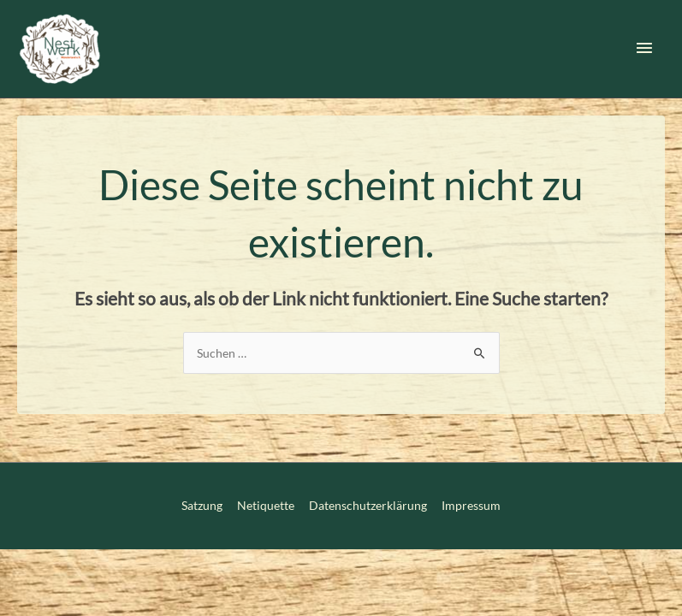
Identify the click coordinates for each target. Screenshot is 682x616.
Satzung (202, 505)
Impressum (471, 505)
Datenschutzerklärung (368, 505)
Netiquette (266, 505)
